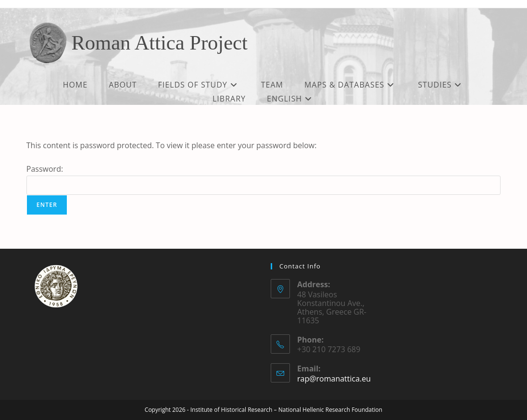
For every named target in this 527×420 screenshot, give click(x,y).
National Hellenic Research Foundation (330, 410)
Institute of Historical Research (232, 410)
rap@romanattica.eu (334, 379)
